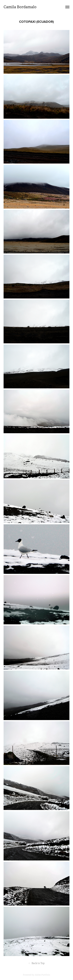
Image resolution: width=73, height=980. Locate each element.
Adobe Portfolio (42, 975)
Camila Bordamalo (20, 7)
